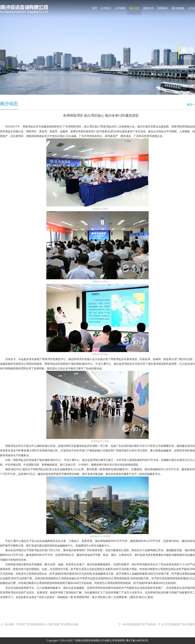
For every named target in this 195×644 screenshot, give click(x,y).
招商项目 (163, 8)
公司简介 (106, 8)
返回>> (191, 105)
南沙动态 (134, 8)
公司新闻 (120, 8)
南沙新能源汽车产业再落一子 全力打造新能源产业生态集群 (161, 624)
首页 (95, 8)
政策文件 (148, 8)
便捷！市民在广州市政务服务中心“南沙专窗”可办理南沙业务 (44, 624)
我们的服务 (178, 8)
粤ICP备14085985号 (137, 641)
